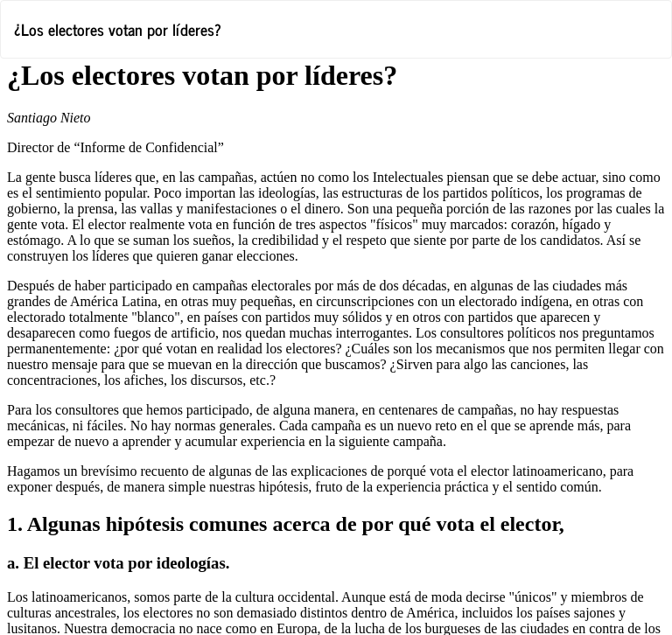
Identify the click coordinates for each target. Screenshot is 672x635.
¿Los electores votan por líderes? (118, 29)
